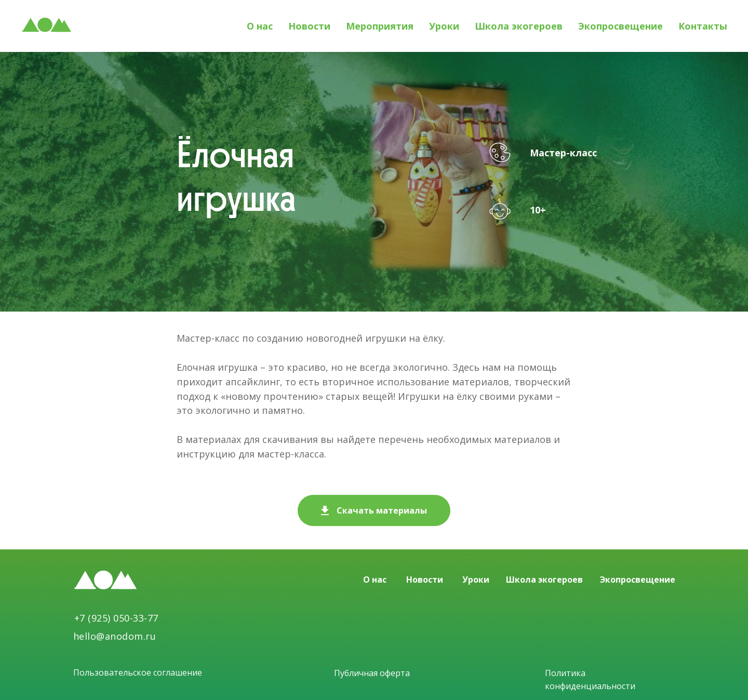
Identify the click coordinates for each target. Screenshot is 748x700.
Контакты (703, 26)
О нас (260, 26)
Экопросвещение (620, 26)
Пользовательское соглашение (138, 672)
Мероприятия (380, 26)
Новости (309, 26)
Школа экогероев (519, 26)
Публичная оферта (372, 673)
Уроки (444, 26)
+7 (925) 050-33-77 (116, 618)
